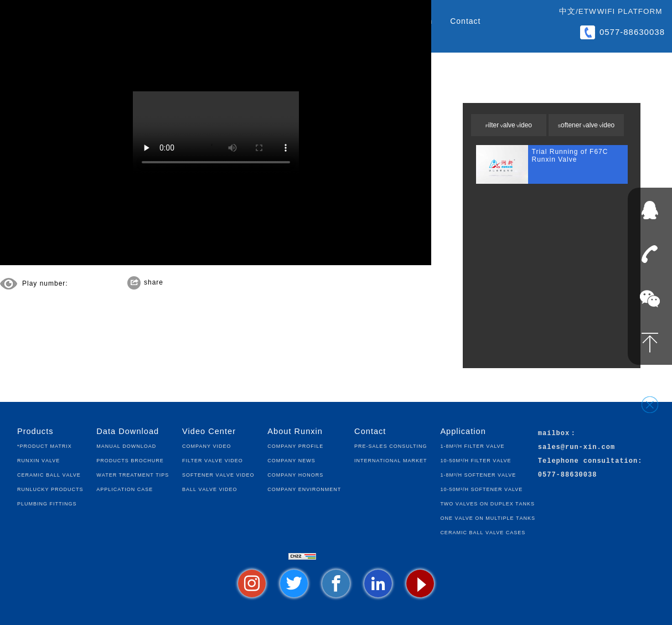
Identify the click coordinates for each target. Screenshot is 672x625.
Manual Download (126, 445)
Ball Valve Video (210, 489)
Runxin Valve (38, 460)
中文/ (569, 11)
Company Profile (295, 445)
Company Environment (304, 489)
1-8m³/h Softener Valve (478, 474)
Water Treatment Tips (133, 474)
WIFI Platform (630, 11)
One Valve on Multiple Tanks (488, 517)
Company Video (206, 445)
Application (463, 431)
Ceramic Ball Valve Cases (483, 532)
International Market (391, 460)
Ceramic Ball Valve (49, 474)
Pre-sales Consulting (391, 445)
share (154, 282)
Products (35, 431)
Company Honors (295, 474)
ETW (588, 11)
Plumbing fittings (47, 503)
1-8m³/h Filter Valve (472, 445)
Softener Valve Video (586, 125)
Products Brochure (130, 460)
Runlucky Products (50, 489)
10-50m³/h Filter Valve (475, 460)
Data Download (128, 431)
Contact (465, 21)
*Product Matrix (45, 445)
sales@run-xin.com (577, 448)
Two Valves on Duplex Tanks (487, 503)
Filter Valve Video (509, 125)
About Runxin (295, 431)
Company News (291, 460)
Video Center (209, 431)
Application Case (125, 489)
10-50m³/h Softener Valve (481, 489)
